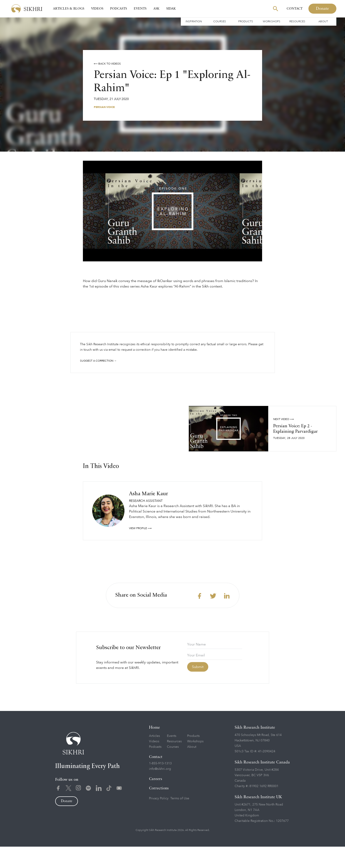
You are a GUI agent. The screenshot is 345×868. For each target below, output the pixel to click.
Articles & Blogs (69, 9)
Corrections (159, 810)
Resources (297, 21)
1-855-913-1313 (160, 785)
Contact (295, 9)
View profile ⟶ (140, 550)
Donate (322, 9)
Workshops (272, 21)
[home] (27, 9)
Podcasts (119, 9)
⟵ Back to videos (107, 64)
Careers (156, 800)
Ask (156, 9)
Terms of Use (180, 820)
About (323, 21)
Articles (154, 757)
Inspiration (194, 21)
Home (154, 749)
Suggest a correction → (98, 361)
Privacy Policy (159, 820)
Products (246, 21)
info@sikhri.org (160, 790)
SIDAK (171, 9)
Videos (97, 9)
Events (140, 9)
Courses (220, 21)
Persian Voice (104, 107)
